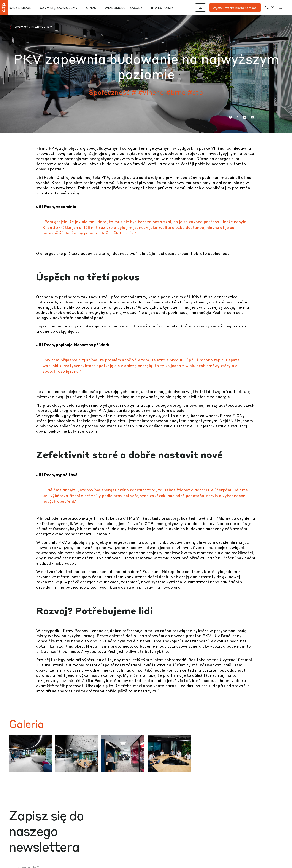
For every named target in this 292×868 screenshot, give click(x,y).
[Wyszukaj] (280, 8)
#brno (176, 92)
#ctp (195, 92)
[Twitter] (238, 117)
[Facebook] (230, 117)
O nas (91, 8)
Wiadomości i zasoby (124, 8)
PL (267, 7)
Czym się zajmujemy (59, 8)
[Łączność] (200, 8)
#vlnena (151, 92)
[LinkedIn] (245, 117)
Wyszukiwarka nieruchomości (235, 8)
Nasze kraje (20, 8)
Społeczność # (113, 92)
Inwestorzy (162, 8)
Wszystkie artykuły (33, 27)
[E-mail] (252, 117)
